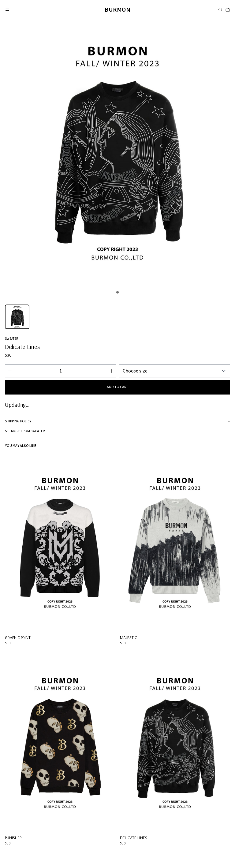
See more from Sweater (25, 431)
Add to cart (117, 387)
